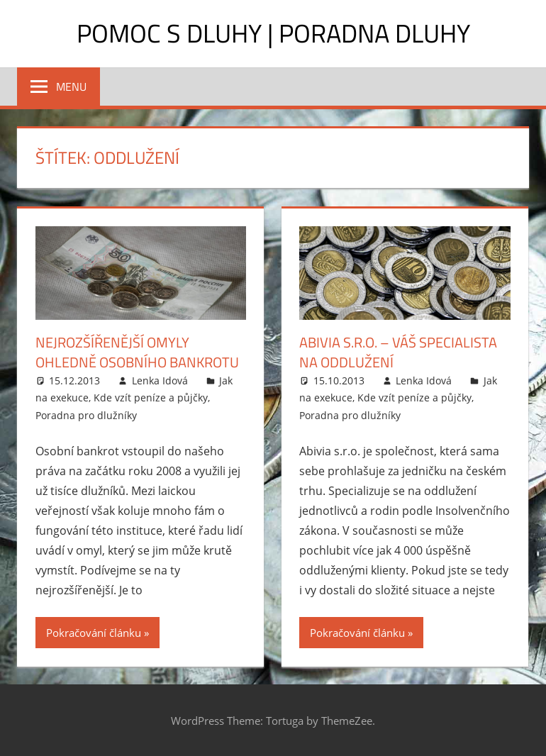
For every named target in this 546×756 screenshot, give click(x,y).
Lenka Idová (160, 380)
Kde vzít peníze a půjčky (151, 398)
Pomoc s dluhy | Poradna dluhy (273, 33)
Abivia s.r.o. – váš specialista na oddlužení (398, 352)
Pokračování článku (94, 633)
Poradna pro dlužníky (86, 415)
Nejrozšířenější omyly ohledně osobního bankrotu (137, 352)
